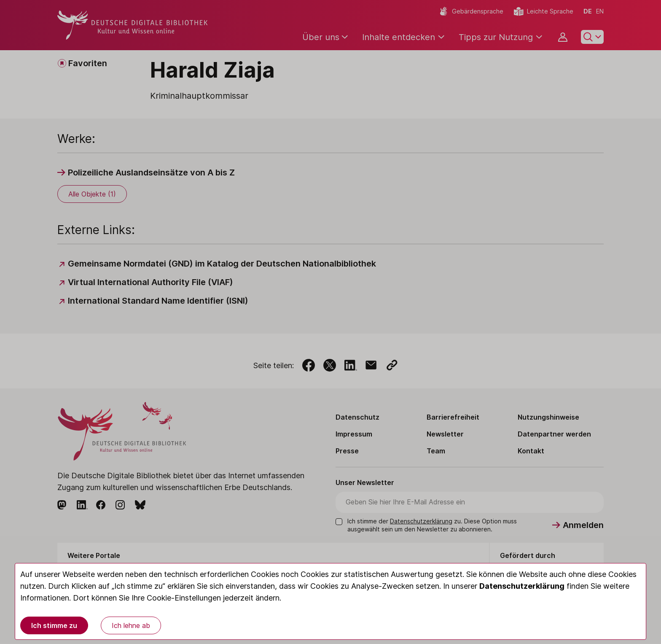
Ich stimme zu (54, 625)
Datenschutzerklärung (522, 586)
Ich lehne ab (131, 625)
